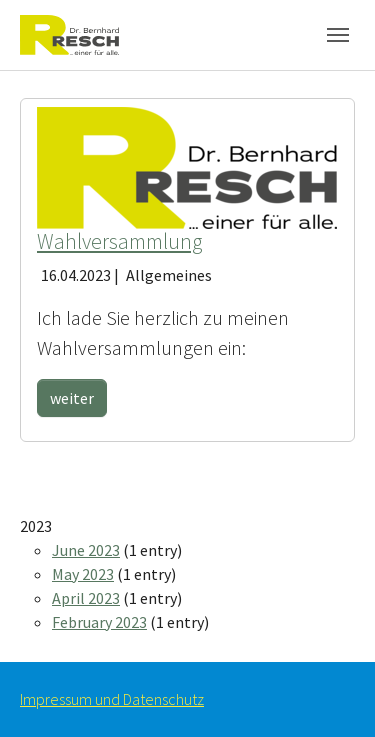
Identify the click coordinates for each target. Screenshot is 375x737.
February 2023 (99, 622)
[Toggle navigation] (338, 35)
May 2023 (83, 574)
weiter (72, 398)
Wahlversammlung (119, 241)
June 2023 (86, 550)
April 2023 (86, 598)
